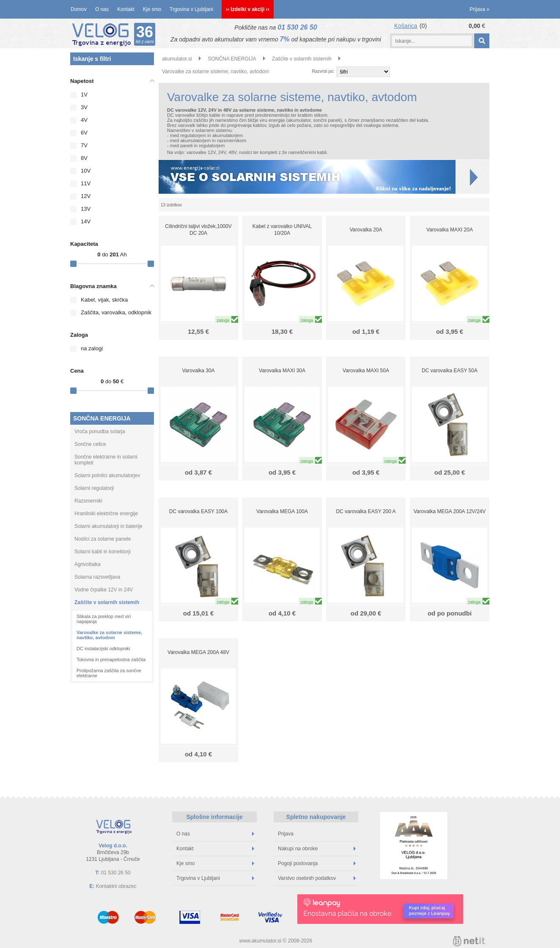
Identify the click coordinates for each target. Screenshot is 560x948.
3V (84, 107)
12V (86, 196)
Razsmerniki (88, 501)
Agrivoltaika (88, 564)
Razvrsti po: (323, 71)
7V (84, 145)
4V (84, 120)
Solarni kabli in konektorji (103, 552)
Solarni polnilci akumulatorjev (107, 475)
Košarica (406, 26)
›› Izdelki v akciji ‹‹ (248, 9)
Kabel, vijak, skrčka (104, 300)
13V (86, 209)
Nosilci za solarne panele (103, 539)
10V (86, 171)
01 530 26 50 (297, 27)
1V (84, 95)
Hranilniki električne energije (106, 514)
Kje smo (152, 9)
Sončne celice (90, 444)
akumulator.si (177, 59)
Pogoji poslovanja (317, 863)
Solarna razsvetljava (97, 577)
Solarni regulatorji (94, 488)
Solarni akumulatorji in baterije (108, 526)
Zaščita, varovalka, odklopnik (116, 312)
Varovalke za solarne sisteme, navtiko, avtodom (109, 635)
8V (84, 158)
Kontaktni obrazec (116, 886)
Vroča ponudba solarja (100, 431)
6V (84, 133)
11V (86, 183)
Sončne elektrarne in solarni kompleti (106, 460)
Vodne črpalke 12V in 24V (104, 590)
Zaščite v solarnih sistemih (107, 602)
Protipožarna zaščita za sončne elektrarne (109, 673)
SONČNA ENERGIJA (102, 418)
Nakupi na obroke (317, 849)
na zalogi (92, 348)
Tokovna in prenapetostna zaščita (111, 659)
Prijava (479, 9)
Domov (79, 9)
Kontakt (126, 9)
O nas (102, 9)
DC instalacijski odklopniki (103, 648)
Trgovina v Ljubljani (191, 9)
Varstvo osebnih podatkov (317, 878)
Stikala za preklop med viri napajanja (104, 619)
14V (86, 221)
